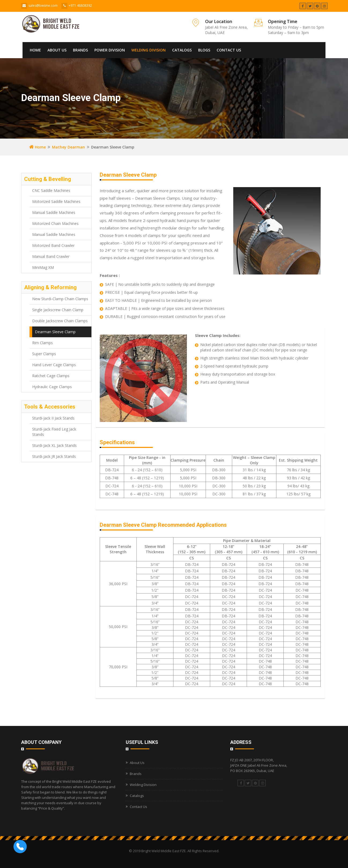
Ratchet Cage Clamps (51, 376)
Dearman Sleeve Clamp (55, 332)
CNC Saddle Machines (51, 190)
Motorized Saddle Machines (56, 201)
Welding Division (149, 50)
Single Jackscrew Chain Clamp (58, 310)
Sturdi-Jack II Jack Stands (53, 418)
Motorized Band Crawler (53, 245)
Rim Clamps (42, 343)
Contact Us (229, 50)
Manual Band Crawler (51, 256)
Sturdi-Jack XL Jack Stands (54, 445)
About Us (57, 50)
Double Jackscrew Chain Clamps (60, 321)
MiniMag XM (43, 267)
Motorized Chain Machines (55, 223)
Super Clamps (44, 354)
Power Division (110, 50)
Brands (80, 50)
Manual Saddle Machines (54, 212)
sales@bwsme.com (43, 5)
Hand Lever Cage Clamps (54, 365)
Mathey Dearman (69, 147)
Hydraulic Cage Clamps (52, 387)
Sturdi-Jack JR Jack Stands (54, 456)
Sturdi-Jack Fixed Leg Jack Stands (54, 432)
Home (35, 50)
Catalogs (182, 50)
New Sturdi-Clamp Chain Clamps (60, 299)
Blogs (204, 50)
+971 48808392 (80, 5)
